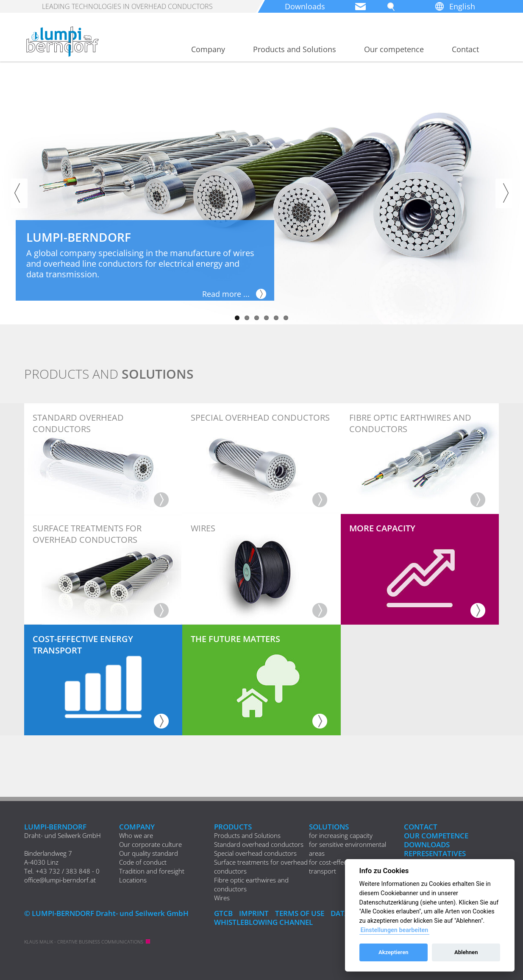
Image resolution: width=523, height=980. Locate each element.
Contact (465, 49)
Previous (19, 193)
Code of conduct (143, 862)
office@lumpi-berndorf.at (60, 880)
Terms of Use (300, 913)
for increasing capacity (341, 835)
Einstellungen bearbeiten (394, 930)
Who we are (136, 835)
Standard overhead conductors (259, 844)
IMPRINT (254, 913)
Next (504, 193)
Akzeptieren (393, 952)
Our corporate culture (150, 844)
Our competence (394, 49)
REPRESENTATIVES (435, 853)
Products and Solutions (295, 49)
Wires (222, 898)
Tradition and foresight (152, 871)
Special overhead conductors (255, 853)
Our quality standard (149, 853)
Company (208, 49)
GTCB (223, 913)
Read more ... (226, 294)
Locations (133, 880)
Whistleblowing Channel (263, 922)
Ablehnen (466, 952)
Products (233, 827)
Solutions (329, 827)
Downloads (305, 6)
